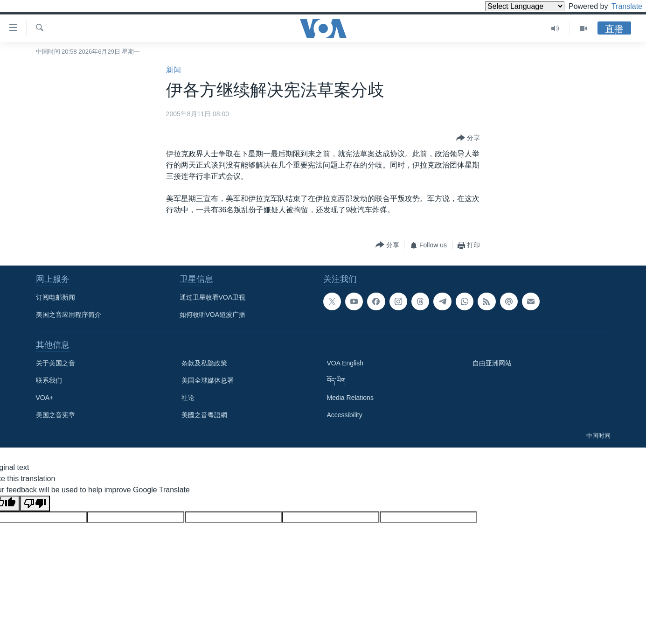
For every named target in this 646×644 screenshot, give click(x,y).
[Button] (468, 138)
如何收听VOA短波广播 (213, 315)
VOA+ (45, 398)
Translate (618, 6)
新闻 (174, 70)
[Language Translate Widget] (509, 6)
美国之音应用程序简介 (69, 315)
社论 (188, 398)
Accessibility (345, 415)
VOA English (345, 363)
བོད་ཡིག (336, 380)
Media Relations (350, 398)
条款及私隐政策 (204, 363)
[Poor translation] (35, 504)
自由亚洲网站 (492, 363)
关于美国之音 (56, 363)
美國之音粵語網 (204, 415)
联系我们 (49, 380)
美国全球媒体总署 (208, 380)
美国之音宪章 (56, 415)
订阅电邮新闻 (56, 297)
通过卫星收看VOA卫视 (213, 297)
